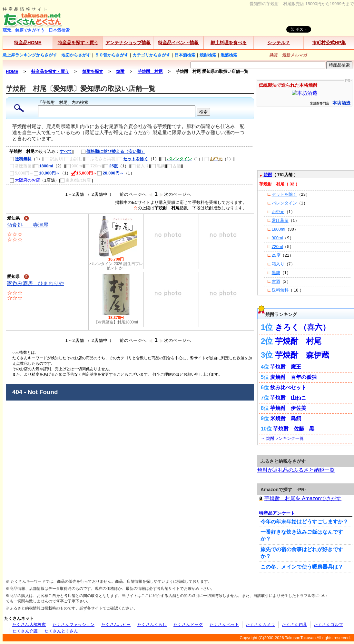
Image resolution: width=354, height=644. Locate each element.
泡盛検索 (229, 55)
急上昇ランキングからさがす (30, 55)
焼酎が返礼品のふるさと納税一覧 (296, 470)
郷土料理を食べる (229, 43)
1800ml (44, 166)
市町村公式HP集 (329, 43)
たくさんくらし (152, 624)
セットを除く (133, 159)
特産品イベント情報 (178, 43)
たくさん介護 (25, 631)
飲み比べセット (288, 387)
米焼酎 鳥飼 (286, 418)
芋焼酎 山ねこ (288, 398)
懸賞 (274, 55)
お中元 (278, 212)
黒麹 (276, 273)
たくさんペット (224, 624)
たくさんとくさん (61, 631)
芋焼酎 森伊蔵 (302, 355)
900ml (277, 238)
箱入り (278, 264)
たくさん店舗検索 (29, 624)
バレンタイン (284, 203)
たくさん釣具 (294, 624)
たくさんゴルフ (328, 624)
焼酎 (268, 175)
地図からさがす (76, 55)
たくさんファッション (74, 624)
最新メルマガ (295, 55)
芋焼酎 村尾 (298, 341)
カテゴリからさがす (151, 55)
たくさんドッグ (188, 624)
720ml (277, 247)
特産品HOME (28, 43)
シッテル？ (279, 43)
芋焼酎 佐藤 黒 (294, 429)
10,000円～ (47, 173)
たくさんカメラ (260, 624)
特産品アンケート (277, 513)
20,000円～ (110, 173)
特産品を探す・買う (78, 43)
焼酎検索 (208, 55)
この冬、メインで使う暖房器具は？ (302, 567)
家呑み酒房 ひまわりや (35, 283)
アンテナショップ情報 (128, 43)
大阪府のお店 (25, 180)
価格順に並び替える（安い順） (110, 151)
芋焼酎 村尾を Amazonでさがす (299, 498)
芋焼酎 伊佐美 (288, 408)
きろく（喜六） (303, 327)
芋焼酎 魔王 (286, 367)
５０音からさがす (112, 55)
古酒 (276, 281)
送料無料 (20, 159)
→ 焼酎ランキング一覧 (282, 438)
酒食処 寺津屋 (28, 225)
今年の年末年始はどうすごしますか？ (304, 522)
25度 (111, 166)
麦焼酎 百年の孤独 (293, 377)
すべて (66, 151)
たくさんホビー (116, 624)
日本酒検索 (185, 55)
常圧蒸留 (280, 220)
